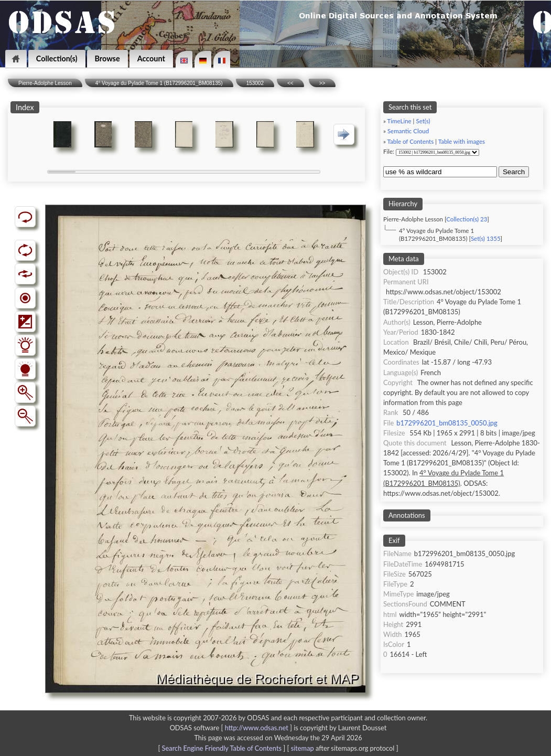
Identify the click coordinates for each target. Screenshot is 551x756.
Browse (107, 58)
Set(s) (423, 121)
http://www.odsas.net (257, 728)
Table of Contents (411, 141)
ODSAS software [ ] (232, 728)
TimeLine (399, 121)
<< (290, 83)
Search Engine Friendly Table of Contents (222, 748)
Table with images (462, 141)
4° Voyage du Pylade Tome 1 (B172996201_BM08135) (159, 83)
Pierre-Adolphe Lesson (45, 83)
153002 (255, 83)
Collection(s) (57, 58)
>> (322, 83)
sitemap (302, 748)
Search (514, 172)
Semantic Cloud (408, 131)
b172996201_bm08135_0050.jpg (447, 423)
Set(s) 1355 (486, 238)
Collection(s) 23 (467, 219)
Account (151, 58)
